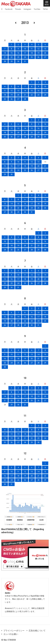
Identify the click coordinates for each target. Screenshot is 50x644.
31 (25, 61)
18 (32, 53)
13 (45, 49)
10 (25, 49)
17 (25, 53)
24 (25, 57)
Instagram (27, 9)
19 (38, 53)
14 (5, 53)
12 (38, 49)
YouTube (37, 9)
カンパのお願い (11, 634)
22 (12, 57)
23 (18, 57)
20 (45, 53)
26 (38, 57)
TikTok (45, 9)
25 (32, 57)
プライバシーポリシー (14, 631)
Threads (18, 9)
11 (32, 49)
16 (18, 53)
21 (5, 57)
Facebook (9, 9)
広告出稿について (37, 631)
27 (45, 57)
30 (18, 61)
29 (12, 61)
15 (12, 53)
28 (5, 61)
